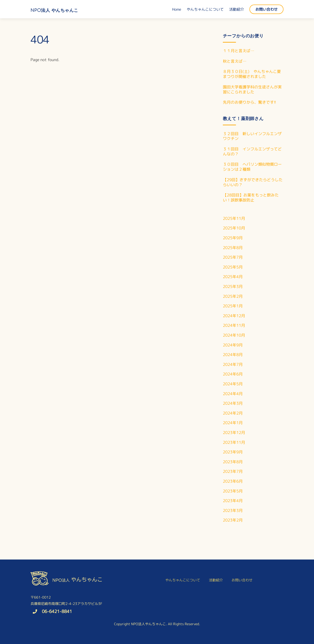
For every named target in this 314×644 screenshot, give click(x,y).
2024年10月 (234, 335)
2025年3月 (233, 287)
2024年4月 (233, 394)
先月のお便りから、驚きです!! (249, 102)
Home (177, 9)
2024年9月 (233, 345)
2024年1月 (233, 423)
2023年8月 (233, 462)
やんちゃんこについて (205, 9)
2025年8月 (233, 248)
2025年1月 (233, 306)
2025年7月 (233, 257)
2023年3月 (233, 511)
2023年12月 (234, 433)
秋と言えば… (235, 61)
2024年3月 (233, 403)
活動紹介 (237, 9)
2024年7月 (233, 364)
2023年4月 (233, 501)
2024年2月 (233, 413)
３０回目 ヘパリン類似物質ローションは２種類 (252, 167)
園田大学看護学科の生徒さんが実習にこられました (252, 90)
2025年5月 (233, 267)
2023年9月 (233, 452)
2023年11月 (234, 442)
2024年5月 (233, 384)
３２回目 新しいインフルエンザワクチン (252, 136)
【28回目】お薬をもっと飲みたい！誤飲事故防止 (251, 198)
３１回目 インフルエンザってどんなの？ (252, 152)
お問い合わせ (266, 9)
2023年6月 (233, 481)
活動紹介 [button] (216, 580)
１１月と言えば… (239, 51)
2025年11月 (234, 218)
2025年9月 (233, 238)
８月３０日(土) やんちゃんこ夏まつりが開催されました (252, 74)
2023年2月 (233, 520)
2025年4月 (233, 277)
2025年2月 (233, 296)
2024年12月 (234, 316)
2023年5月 (233, 491)
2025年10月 (234, 228)
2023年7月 (233, 471)
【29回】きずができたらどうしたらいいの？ (253, 183)
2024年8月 (233, 355)
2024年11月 (234, 325)
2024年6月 (233, 374)
